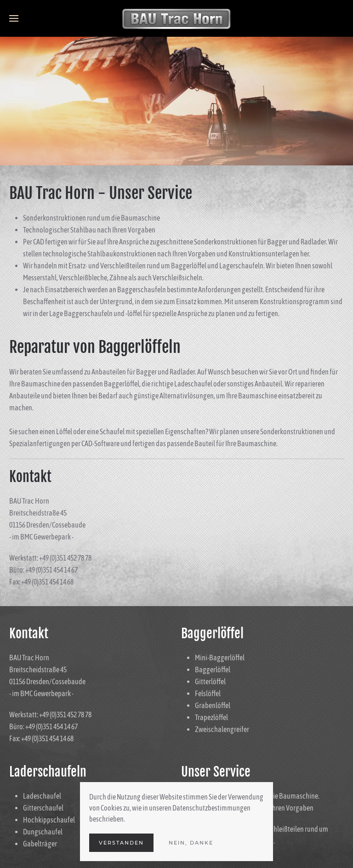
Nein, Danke (191, 843)
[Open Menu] (14, 18)
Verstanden (121, 843)
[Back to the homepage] (176, 18)
